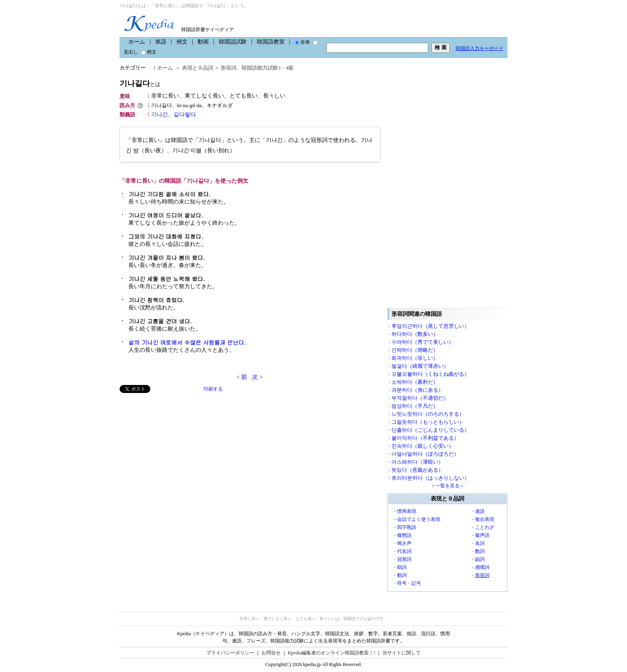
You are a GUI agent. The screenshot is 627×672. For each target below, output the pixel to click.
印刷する (213, 389)
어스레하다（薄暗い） (417, 462)
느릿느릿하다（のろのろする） (428, 414)
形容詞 (229, 68)
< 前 (242, 377)
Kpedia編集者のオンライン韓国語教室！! (332, 653)
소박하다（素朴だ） (415, 382)
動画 (203, 42)
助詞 (402, 567)
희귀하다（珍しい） (415, 358)
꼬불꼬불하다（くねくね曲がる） (430, 374)
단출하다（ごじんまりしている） (430, 430)
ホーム (137, 42)
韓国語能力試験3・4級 (268, 68)
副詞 (480, 559)
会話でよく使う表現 (419, 519)
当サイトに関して (401, 653)
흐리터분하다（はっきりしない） (430, 478)
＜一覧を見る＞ (447, 486)
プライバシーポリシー (230, 653)
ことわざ (485, 527)
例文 (182, 42)
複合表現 (485, 519)
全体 (302, 42)
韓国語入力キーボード (479, 48)
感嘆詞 (482, 567)
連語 (480, 511)
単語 (161, 42)
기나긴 (160, 115)
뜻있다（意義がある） (417, 470)
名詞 (480, 543)
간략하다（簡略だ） (415, 350)
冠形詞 (404, 559)
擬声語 (482, 535)
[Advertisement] (180, 449)
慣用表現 (407, 511)
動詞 (402, 575)
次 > (257, 377)
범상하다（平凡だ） (415, 406)
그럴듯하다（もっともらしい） (428, 422)
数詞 (480, 551)
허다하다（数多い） (415, 334)
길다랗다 (185, 115)
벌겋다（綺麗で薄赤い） (420, 366)
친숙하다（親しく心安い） (423, 446)
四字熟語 (407, 527)
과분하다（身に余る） (417, 390)
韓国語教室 (271, 42)
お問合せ (271, 653)
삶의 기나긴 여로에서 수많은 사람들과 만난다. (187, 342)
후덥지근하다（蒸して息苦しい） (430, 326)
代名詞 (404, 551)
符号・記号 (409, 583)
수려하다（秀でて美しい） (423, 342)
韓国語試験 (233, 42)
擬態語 (404, 535)
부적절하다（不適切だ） (420, 398)
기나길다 (140, 83)
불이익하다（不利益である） (425, 438)
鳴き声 (404, 543)
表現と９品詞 (198, 68)
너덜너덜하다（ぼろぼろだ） (425, 454)
